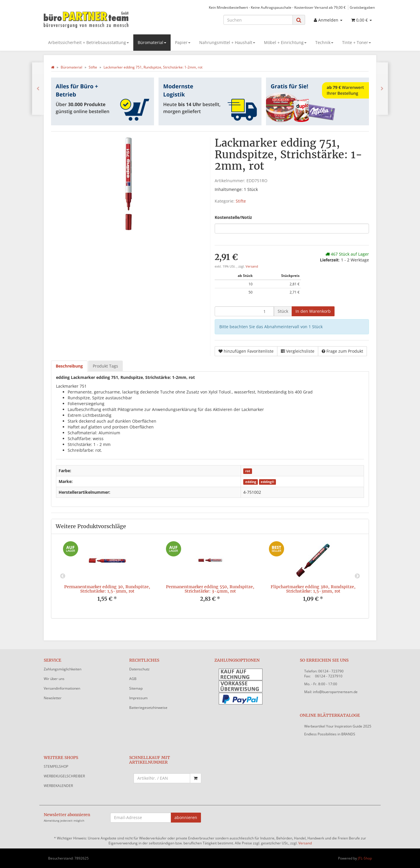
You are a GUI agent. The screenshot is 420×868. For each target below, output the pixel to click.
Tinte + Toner (357, 42)
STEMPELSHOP (56, 766)
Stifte (241, 201)
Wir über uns (54, 679)
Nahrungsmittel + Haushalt (227, 42)
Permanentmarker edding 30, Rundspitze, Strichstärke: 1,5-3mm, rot (107, 589)
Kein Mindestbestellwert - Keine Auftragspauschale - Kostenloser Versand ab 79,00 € (277, 7)
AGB (133, 679)
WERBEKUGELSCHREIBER (64, 776)
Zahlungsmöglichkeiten (63, 669)
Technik (324, 42)
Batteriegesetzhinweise (148, 708)
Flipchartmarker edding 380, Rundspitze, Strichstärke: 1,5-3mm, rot (313, 589)
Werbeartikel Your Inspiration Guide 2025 (338, 726)
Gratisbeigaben (362, 7)
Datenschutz (139, 669)
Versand (252, 266)
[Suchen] (258, 20)
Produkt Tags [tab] (105, 366)
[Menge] (244, 311)
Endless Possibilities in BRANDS (330, 734)
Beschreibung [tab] (69, 366)
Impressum (138, 698)
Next (357, 576)
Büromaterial (152, 42)
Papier (183, 42)
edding (251, 482)
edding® (267, 482)
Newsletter (53, 698)
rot (248, 471)
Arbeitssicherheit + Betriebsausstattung (89, 42)
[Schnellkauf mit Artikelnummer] (162, 778)
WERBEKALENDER (58, 786)
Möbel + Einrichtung (285, 42)
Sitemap (136, 688)
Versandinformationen (62, 688)
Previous (63, 576)
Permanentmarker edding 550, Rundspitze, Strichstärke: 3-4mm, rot (210, 589)
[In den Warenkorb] (313, 311)
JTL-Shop (365, 858)
